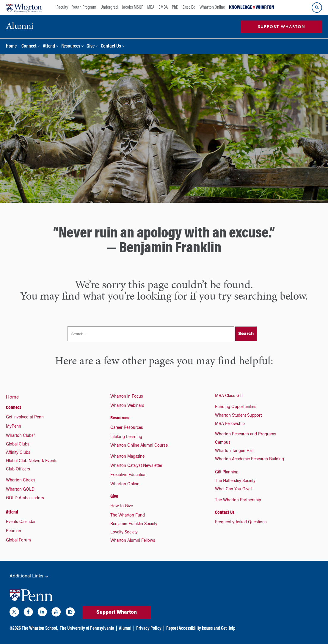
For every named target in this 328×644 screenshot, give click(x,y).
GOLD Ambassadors (25, 498)
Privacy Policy (149, 629)
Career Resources (127, 428)
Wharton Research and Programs (246, 434)
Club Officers (18, 470)
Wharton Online (212, 7)
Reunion (14, 531)
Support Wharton (117, 612)
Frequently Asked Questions (241, 522)
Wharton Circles (21, 481)
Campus (223, 443)
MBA (151, 7)
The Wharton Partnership (238, 500)
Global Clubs (18, 445)
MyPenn (14, 427)
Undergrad (109, 7)
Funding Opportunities (236, 407)
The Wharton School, (40, 629)
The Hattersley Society (235, 481)
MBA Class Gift (229, 396)
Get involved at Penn (25, 418)
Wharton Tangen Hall (234, 451)
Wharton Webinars (127, 406)
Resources (71, 47)
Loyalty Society (124, 533)
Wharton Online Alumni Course (139, 446)
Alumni (125, 629)
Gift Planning (227, 473)
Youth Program (84, 7)
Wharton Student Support (238, 416)
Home (11, 47)
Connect (29, 47)
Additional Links (29, 577)
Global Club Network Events (32, 461)
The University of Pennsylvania (87, 629)
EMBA (163, 7)
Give (91, 47)
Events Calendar (21, 522)
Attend (49, 47)
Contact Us (111, 47)
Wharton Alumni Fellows (133, 541)
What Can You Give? (234, 489)
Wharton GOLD (20, 490)
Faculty (62, 7)
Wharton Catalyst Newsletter (136, 466)
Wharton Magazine (127, 457)
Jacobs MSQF (132, 7)
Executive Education (128, 475)
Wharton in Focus (127, 397)
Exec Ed (189, 7)
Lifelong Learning (126, 437)
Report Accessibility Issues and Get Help (201, 629)
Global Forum (18, 541)
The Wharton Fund (128, 516)
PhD (175, 7)
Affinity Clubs (18, 453)
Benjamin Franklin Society (134, 524)
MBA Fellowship (230, 424)
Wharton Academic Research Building (249, 459)
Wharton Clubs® (21, 436)
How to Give (122, 506)
